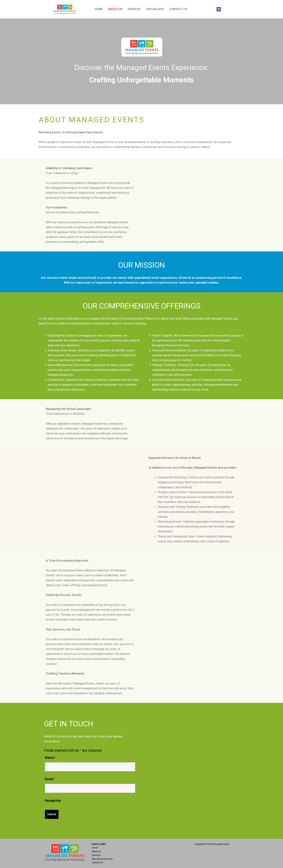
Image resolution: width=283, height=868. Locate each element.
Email (50, 779)
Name (50, 758)
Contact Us (97, 863)
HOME (99, 9)
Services (96, 855)
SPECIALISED (155, 9)
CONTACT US (178, 9)
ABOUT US (115, 9)
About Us (96, 852)
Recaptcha (53, 801)
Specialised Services (102, 859)
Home (95, 848)
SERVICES (134, 9)
